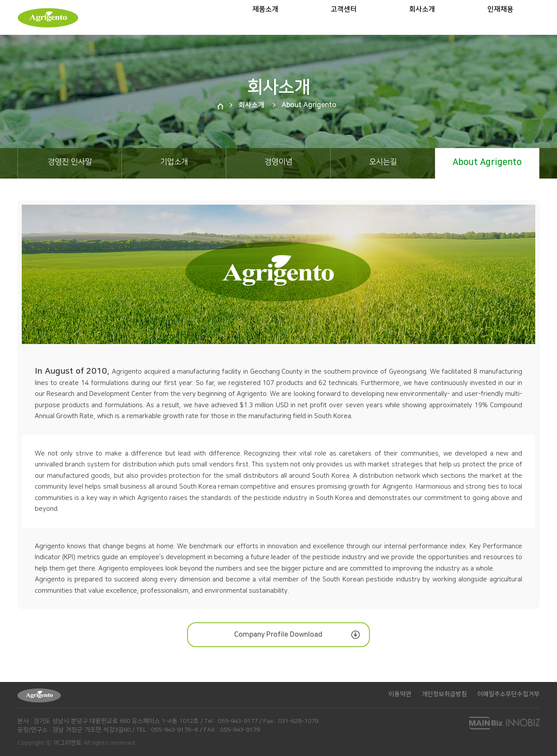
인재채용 (500, 20)
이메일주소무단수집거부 (508, 694)
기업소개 (174, 162)
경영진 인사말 (70, 162)
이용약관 (400, 694)
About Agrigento (487, 162)
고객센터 (344, 20)
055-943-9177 (238, 721)
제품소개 (265, 20)
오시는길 (383, 162)
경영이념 (278, 162)
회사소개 (422, 20)
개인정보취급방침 (444, 694)
